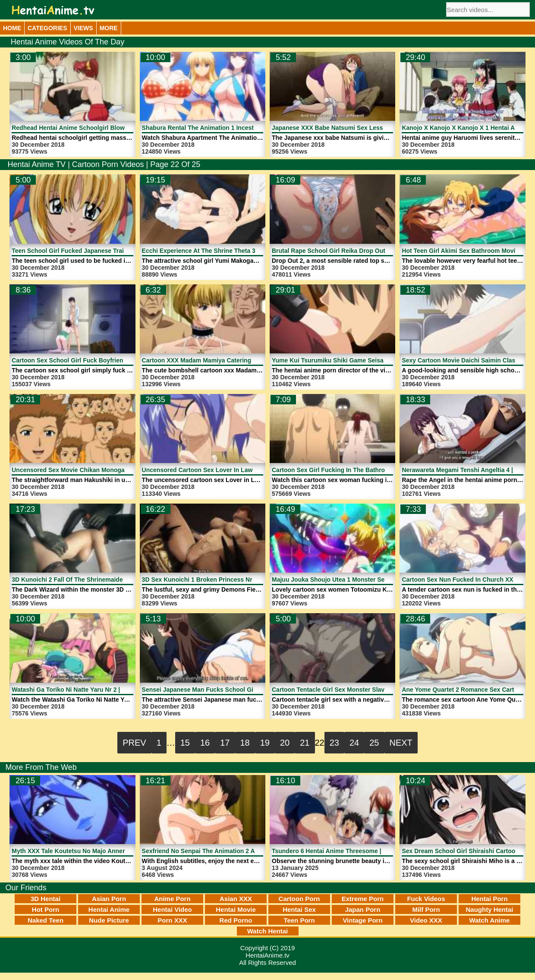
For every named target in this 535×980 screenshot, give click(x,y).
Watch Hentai (267, 931)
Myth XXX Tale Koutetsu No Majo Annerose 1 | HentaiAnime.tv (101, 851)
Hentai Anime (109, 909)
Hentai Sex (299, 909)
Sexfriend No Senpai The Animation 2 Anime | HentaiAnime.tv (230, 851)
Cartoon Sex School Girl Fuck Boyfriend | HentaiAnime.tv (94, 360)
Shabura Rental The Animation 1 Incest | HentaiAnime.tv (222, 128)
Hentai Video (172, 909)
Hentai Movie (236, 909)
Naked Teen (46, 920)
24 (354, 743)
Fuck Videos (426, 899)
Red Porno (236, 920)
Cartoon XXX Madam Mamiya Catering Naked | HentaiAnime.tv (231, 360)
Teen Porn (299, 920)
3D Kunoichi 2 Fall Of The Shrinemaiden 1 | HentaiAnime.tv (96, 580)
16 (205, 743)
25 (374, 743)
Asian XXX (236, 899)
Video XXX (426, 920)
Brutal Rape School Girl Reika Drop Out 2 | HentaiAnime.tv (356, 251)
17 (225, 743)
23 (334, 743)
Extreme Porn (363, 899)
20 (285, 743)
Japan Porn (363, 909)
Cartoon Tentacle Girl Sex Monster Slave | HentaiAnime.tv (354, 690)
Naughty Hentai (489, 909)
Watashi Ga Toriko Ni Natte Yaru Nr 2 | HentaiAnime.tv (89, 690)
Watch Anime (490, 920)
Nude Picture (109, 920)
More (109, 28)
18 (245, 743)
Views (83, 28)
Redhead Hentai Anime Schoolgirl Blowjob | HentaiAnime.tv (97, 128)
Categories (47, 28)
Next (401, 743)
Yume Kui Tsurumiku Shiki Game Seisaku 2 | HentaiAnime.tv (358, 360)
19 (265, 743)
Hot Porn (46, 909)
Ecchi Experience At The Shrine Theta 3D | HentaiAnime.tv (225, 251)
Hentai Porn (489, 899)
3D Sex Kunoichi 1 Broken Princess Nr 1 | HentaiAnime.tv (224, 580)
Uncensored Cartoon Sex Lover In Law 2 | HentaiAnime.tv (224, 470)
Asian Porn (109, 899)
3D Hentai (46, 899)
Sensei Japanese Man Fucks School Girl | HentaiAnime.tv (224, 690)
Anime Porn (172, 899)
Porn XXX (172, 920)
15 (185, 743)
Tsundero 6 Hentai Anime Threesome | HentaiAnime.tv (349, 851)
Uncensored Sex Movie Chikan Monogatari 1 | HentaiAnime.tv (100, 470)
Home (12, 28)
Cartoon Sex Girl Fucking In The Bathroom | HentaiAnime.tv (357, 470)
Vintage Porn (362, 920)
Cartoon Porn (299, 899)
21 (305, 743)
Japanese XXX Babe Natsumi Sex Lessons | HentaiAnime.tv (357, 128)
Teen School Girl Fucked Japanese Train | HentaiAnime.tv (94, 251)
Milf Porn (426, 909)
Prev (134, 743)
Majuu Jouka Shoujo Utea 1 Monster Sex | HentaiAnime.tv (354, 580)
